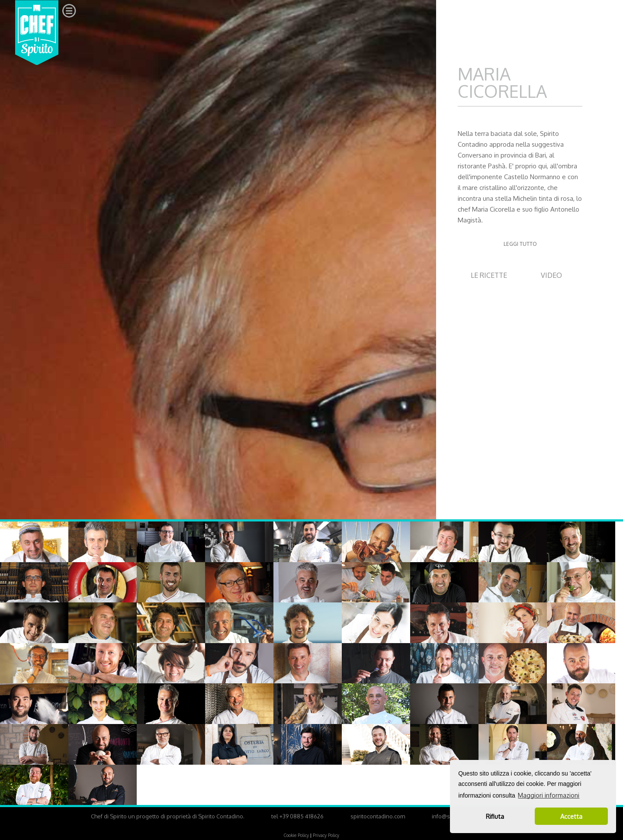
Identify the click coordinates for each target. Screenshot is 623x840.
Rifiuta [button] (495, 816)
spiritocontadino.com (378, 816)
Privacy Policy (326, 835)
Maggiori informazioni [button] (549, 795)
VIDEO (551, 275)
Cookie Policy (296, 835)
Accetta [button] (571, 816)
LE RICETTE (489, 275)
